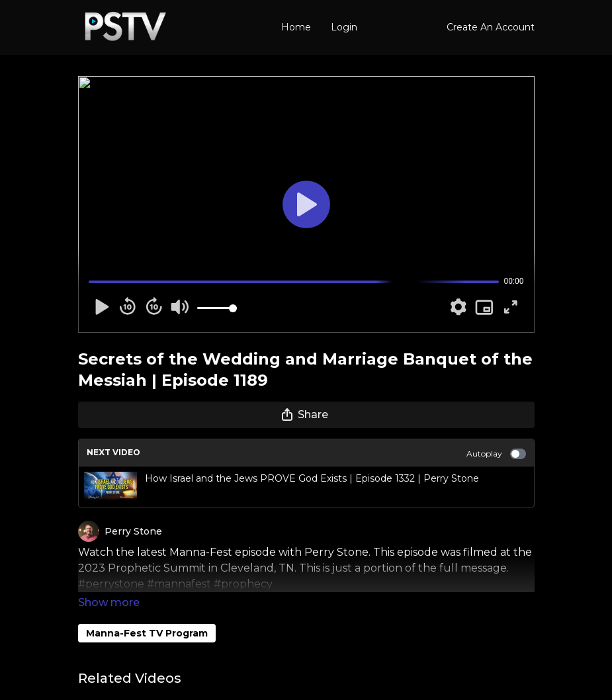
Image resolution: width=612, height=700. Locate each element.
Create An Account (491, 27)
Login (344, 27)
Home (296, 27)
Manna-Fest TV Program (147, 615)
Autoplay (496, 454)
